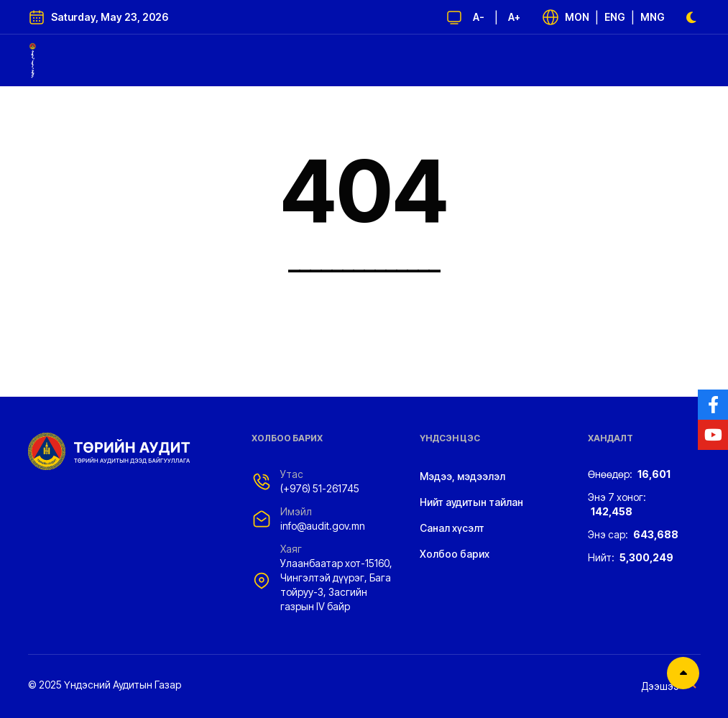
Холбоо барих (455, 554)
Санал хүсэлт (452, 528)
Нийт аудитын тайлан (471, 502)
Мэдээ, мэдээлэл (462, 476)
